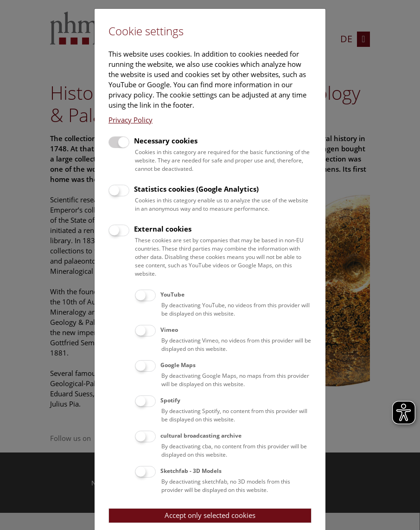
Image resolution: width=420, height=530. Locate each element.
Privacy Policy (130, 120)
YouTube (172, 294)
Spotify (170, 400)
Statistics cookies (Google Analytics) (196, 189)
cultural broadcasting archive (201, 436)
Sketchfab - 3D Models (191, 471)
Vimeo (169, 330)
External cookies (163, 229)
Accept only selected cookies (210, 515)
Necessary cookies (166, 141)
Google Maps (178, 365)
